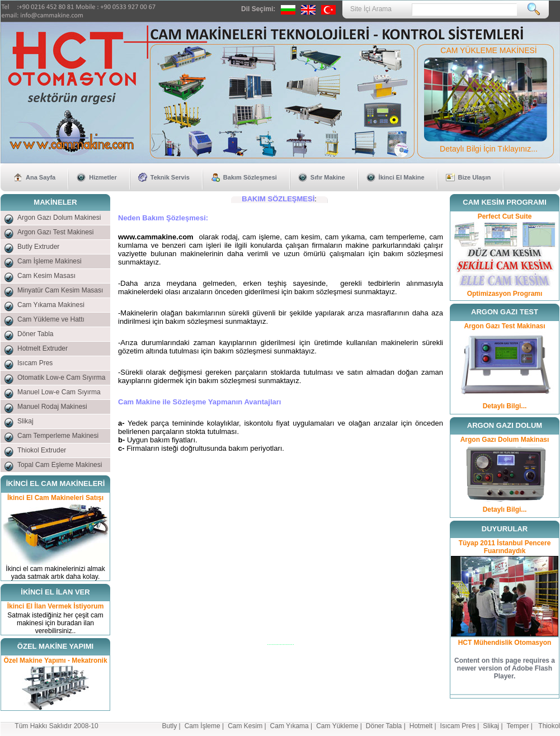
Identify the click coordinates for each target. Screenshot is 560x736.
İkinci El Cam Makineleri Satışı (55, 498)
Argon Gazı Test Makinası (504, 326)
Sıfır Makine (328, 177)
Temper (518, 726)
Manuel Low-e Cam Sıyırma (59, 392)
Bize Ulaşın (475, 177)
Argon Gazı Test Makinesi (56, 232)
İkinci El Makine (402, 177)
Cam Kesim (245, 726)
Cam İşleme (203, 726)
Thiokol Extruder (42, 450)
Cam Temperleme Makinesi (58, 436)
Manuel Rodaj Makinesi (52, 407)
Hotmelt (421, 726)
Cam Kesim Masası (46, 276)
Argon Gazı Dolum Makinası (505, 440)
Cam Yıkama (290, 726)
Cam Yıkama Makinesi (51, 305)
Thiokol (549, 726)
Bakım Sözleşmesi (250, 177)
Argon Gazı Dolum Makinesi (59, 218)
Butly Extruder (38, 247)
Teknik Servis (170, 177)
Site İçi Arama (371, 9)
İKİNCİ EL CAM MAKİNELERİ (56, 483)
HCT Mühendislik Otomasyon (505, 643)
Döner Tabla (36, 334)
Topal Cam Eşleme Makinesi (60, 465)
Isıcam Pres (35, 363)
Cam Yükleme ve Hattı (51, 319)
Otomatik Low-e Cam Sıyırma (61, 378)
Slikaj (25, 421)
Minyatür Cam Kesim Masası (60, 290)
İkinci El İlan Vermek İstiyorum (56, 606)
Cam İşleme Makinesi (50, 261)
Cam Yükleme (337, 726)
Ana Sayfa (41, 177)
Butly (170, 726)
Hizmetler (103, 177)
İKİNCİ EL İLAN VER (55, 592)
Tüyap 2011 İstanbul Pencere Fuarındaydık (505, 547)
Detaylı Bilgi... (505, 406)
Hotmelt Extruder (43, 348)
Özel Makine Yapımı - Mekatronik (55, 660)
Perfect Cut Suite (505, 216)
